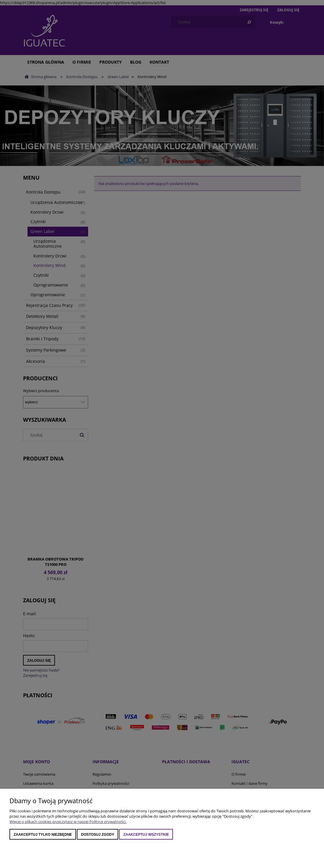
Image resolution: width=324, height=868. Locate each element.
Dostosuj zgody (98, 835)
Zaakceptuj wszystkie (146, 835)
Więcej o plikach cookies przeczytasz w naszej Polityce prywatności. (68, 822)
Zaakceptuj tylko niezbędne (43, 835)
